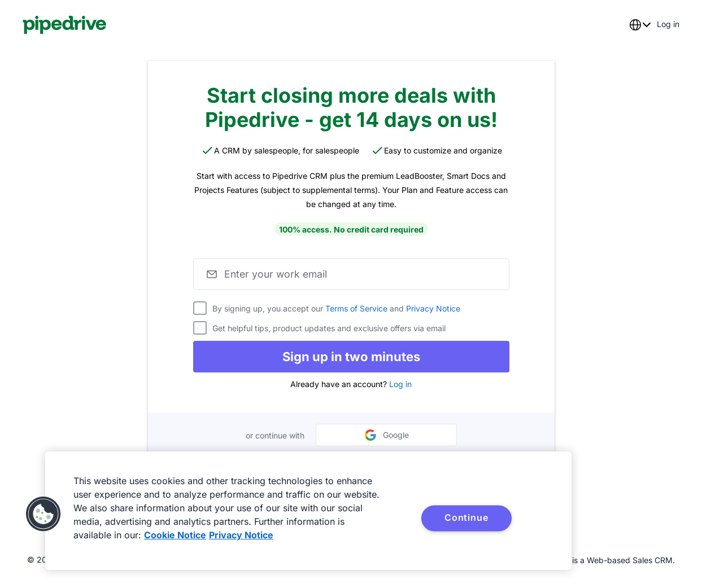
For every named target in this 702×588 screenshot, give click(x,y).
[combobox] (640, 25)
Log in (400, 384)
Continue (466, 517)
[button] (43, 514)
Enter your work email (277, 274)
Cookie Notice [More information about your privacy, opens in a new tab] (175, 535)
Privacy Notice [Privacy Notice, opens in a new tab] (241, 535)
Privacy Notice (433, 308)
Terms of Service (356, 308)
